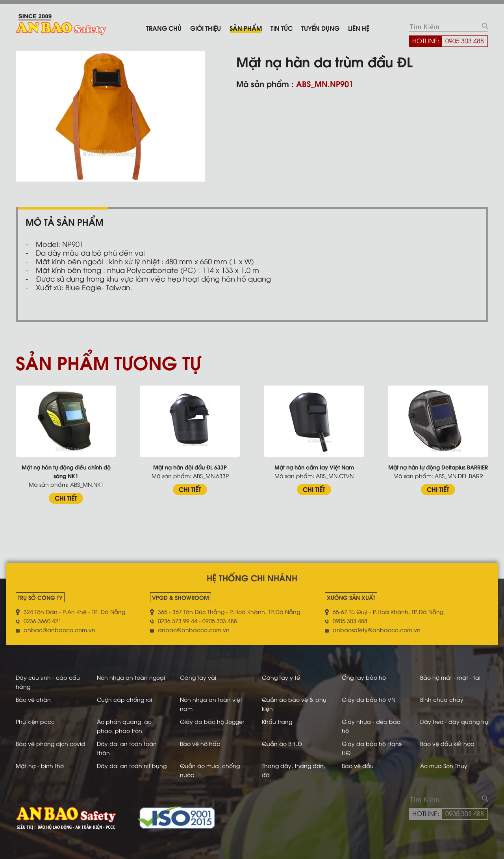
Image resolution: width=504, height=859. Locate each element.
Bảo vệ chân (33, 699)
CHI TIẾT (66, 498)
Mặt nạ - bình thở (40, 765)
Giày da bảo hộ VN (369, 699)
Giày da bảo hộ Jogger (212, 721)
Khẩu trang (277, 721)
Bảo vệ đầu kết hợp (447, 743)
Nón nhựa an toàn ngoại (131, 677)
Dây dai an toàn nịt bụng (132, 765)
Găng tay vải (198, 677)
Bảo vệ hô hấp (200, 743)
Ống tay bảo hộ (364, 677)
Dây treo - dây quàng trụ (454, 721)
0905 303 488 (465, 41)
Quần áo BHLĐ (282, 743)
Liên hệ (359, 28)
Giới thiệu (206, 28)
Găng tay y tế (281, 677)
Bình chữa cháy (442, 699)
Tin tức (282, 28)
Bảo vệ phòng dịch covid (50, 743)
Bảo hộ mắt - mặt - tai (450, 677)
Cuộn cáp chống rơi (124, 699)
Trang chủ (164, 28)
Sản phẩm (246, 28)
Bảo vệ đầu (358, 765)
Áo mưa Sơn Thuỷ (444, 765)
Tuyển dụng (320, 28)
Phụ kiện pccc (35, 721)
